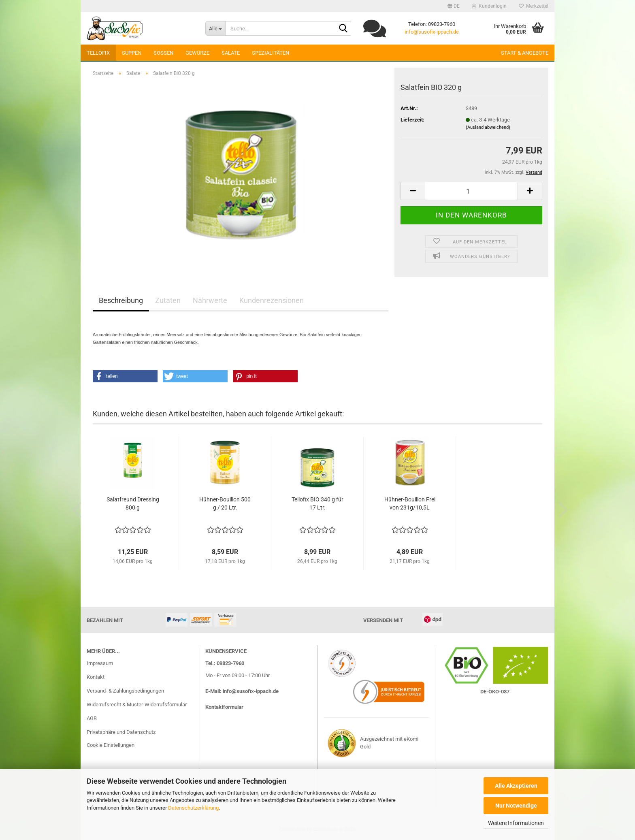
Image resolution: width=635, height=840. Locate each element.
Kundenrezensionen (272, 300)
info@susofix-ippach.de (432, 32)
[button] (454, 6)
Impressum (100, 663)
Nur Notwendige (516, 806)
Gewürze (197, 53)
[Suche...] (215, 28)
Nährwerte (210, 300)
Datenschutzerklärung (193, 808)
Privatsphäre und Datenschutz (121, 732)
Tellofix (98, 53)
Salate (231, 53)
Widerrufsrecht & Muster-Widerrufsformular (137, 705)
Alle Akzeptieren (516, 786)
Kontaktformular (224, 707)
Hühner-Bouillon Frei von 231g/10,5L (410, 503)
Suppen (132, 53)
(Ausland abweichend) (488, 127)
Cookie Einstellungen (111, 745)
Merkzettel (534, 6)
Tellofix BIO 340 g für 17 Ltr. (317, 503)
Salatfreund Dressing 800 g (133, 503)
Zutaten (168, 300)
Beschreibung (121, 300)
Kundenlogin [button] (489, 6)
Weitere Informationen (516, 823)
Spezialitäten (271, 53)
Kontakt (96, 677)
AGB (92, 718)
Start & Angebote (525, 53)
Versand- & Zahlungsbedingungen (125, 691)
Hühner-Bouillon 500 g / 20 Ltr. (225, 503)
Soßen (163, 53)
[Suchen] (343, 29)
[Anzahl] (471, 191)
